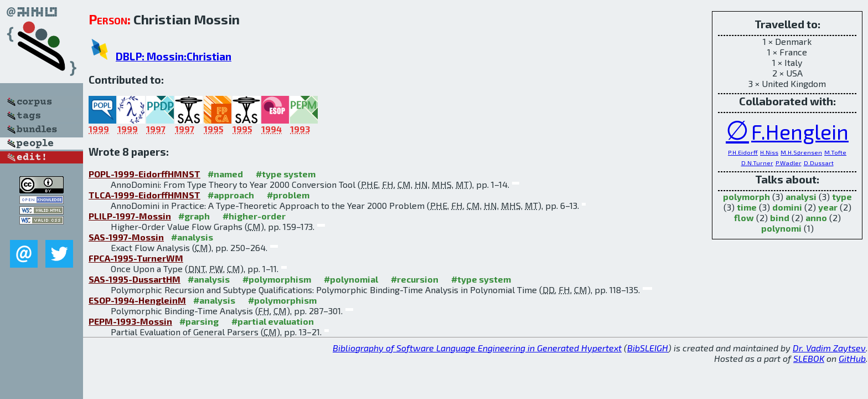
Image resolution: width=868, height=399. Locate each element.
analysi (801, 196)
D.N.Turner (757, 163)
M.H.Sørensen (801, 152)
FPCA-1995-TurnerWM (136, 258)
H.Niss (769, 152)
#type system (286, 174)
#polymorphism (277, 279)
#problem (288, 195)
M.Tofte (835, 152)
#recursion (415, 279)
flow (744, 218)
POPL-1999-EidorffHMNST (144, 174)
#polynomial (351, 279)
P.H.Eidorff (743, 152)
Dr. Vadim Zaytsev (829, 348)
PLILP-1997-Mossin (130, 216)
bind (780, 218)
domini (787, 207)
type (842, 196)
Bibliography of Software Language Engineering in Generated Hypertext (477, 348)
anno (816, 218)
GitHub (852, 358)
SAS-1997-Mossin (126, 237)
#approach (231, 195)
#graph (194, 216)
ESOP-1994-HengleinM (137, 300)
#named (225, 174)
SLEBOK (809, 358)
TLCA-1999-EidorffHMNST (144, 195)
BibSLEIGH (648, 348)
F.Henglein (800, 132)
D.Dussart (819, 163)
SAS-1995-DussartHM (135, 279)
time (747, 207)
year (828, 207)
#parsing (199, 321)
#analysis (192, 237)
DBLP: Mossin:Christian (174, 56)
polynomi (781, 228)
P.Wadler (789, 163)
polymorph (746, 196)
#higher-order (254, 216)
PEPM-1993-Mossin (130, 321)
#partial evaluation (273, 321)
